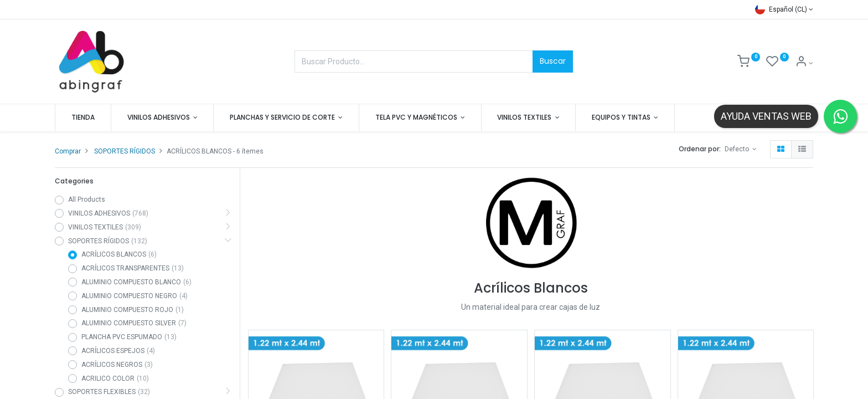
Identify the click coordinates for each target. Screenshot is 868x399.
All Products (87, 199)
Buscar (553, 61)
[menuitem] (83, 118)
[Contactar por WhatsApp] (840, 116)
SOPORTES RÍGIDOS (125, 151)
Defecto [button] (738, 149)
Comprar (68, 151)
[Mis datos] (804, 63)
